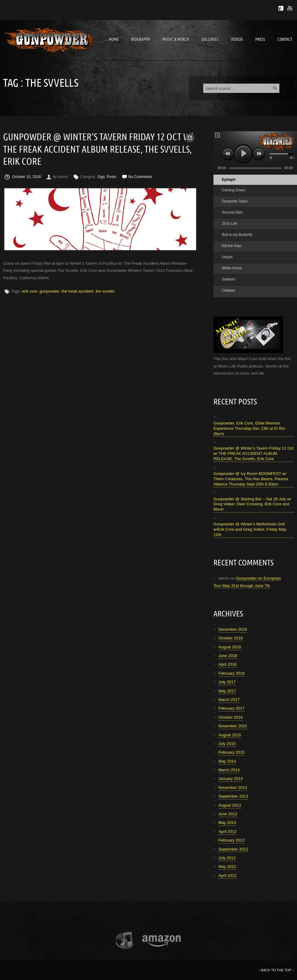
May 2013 (227, 823)
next (259, 154)
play (243, 153)
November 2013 (233, 788)
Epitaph (229, 180)
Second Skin (232, 212)
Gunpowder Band (49, 40)
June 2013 (228, 814)
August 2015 (230, 735)
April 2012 (228, 875)
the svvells (105, 291)
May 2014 (227, 761)
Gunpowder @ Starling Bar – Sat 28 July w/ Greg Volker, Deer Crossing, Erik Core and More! (252, 504)
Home (114, 39)
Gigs (101, 177)
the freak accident (77, 291)
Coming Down (233, 190)
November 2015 (233, 726)
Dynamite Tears (235, 201)
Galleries (210, 39)
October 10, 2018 (23, 177)
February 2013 (232, 840)
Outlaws (228, 290)
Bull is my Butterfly (237, 235)
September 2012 (233, 849)
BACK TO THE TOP (276, 970)
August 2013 (230, 805)
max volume (292, 158)
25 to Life (229, 224)
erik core (30, 291)
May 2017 (227, 691)
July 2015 (227, 744)
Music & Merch (176, 39)
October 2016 (231, 717)
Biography (141, 39)
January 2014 (231, 779)
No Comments (140, 177)
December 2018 (233, 629)
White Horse (232, 268)
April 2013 (228, 832)
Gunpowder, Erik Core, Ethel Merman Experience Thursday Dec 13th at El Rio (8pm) (249, 428)
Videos (237, 39)
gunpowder (49, 291)
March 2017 (229, 700)
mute (271, 158)
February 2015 (232, 752)
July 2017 (227, 682)
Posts (112, 177)
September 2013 (233, 796)
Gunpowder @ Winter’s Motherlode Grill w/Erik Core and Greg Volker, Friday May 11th (250, 529)
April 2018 (228, 664)
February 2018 (232, 673)
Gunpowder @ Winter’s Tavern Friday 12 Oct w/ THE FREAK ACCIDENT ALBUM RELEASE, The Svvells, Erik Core (98, 150)
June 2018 (228, 656)
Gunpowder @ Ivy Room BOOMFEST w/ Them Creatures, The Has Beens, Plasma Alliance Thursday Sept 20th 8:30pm (251, 479)
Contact (285, 39)
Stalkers (228, 279)
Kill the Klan (232, 246)
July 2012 (227, 858)
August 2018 (230, 647)
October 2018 (231, 638)
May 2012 (227, 867)
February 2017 (232, 708)
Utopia (227, 257)
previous (228, 154)
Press (260, 39)
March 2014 (229, 770)
